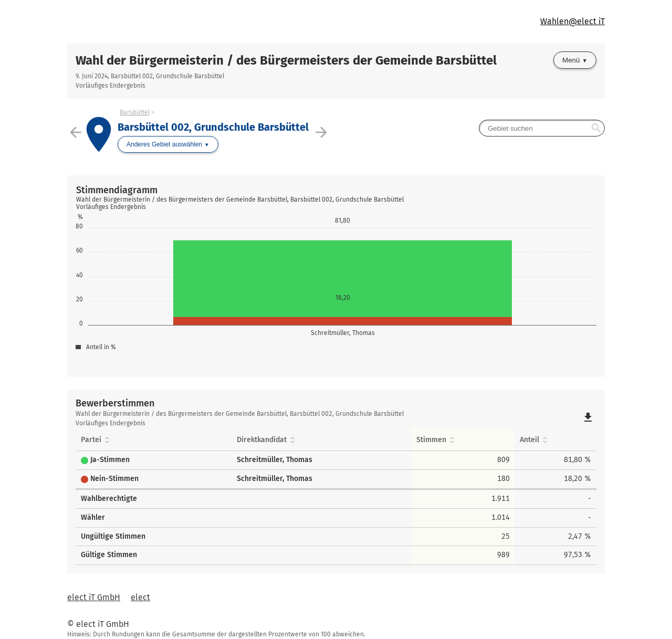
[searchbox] (542, 128)
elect (140, 597)
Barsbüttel (135, 112)
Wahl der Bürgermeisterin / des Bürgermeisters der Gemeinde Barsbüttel (286, 60)
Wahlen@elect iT (573, 21)
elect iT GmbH (94, 597)
